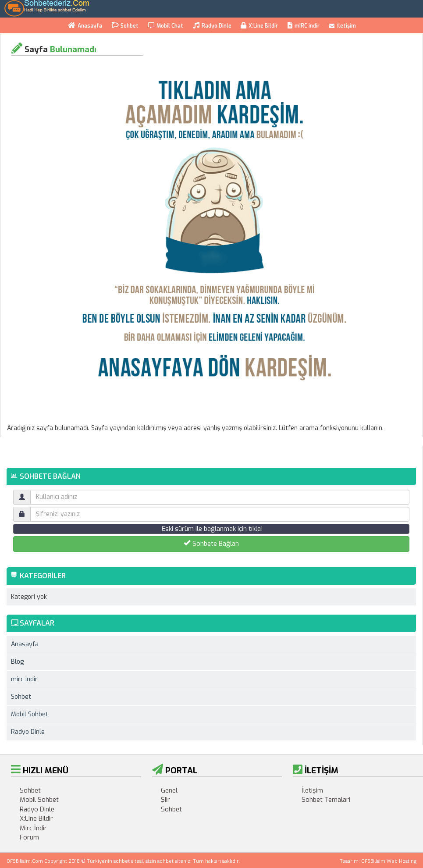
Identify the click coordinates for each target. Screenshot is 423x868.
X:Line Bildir (259, 26)
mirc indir (24, 679)
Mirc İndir (33, 828)
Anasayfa (85, 26)
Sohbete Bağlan (211, 544)
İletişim (343, 26)
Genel (169, 790)
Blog (17, 662)
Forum (29, 837)
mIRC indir (304, 26)
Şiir (165, 800)
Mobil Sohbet (30, 714)
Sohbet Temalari (326, 800)
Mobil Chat (166, 26)
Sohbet (125, 25)
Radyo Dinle (212, 26)
